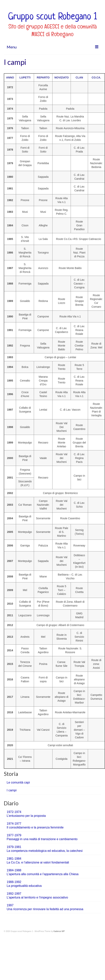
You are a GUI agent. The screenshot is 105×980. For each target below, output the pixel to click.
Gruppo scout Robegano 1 (52, 17)
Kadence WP (59, 931)
